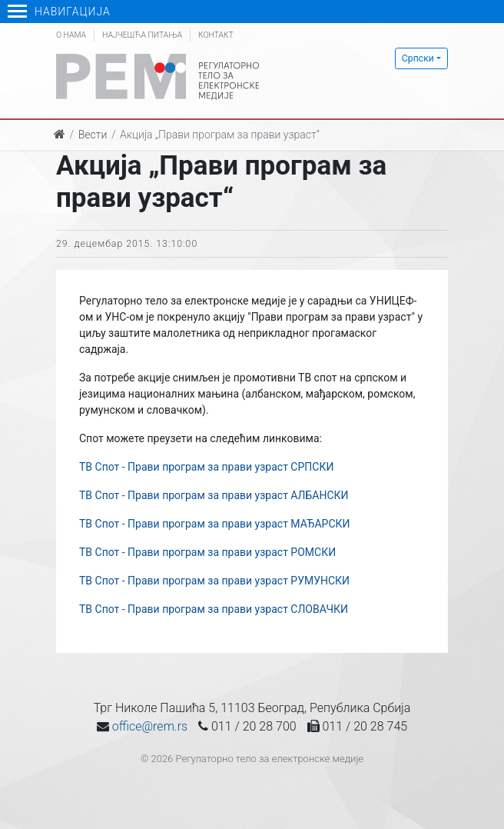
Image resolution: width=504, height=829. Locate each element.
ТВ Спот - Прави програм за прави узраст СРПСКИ (206, 467)
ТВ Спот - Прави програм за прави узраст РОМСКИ (207, 552)
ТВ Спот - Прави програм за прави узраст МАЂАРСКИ (215, 524)
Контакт (216, 35)
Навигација (59, 12)
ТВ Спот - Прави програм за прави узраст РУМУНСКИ (214, 581)
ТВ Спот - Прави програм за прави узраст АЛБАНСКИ (214, 495)
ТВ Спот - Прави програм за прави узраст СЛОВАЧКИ (214, 609)
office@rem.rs (150, 726)
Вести (93, 135)
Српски (418, 58)
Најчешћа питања (142, 35)
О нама (71, 35)
